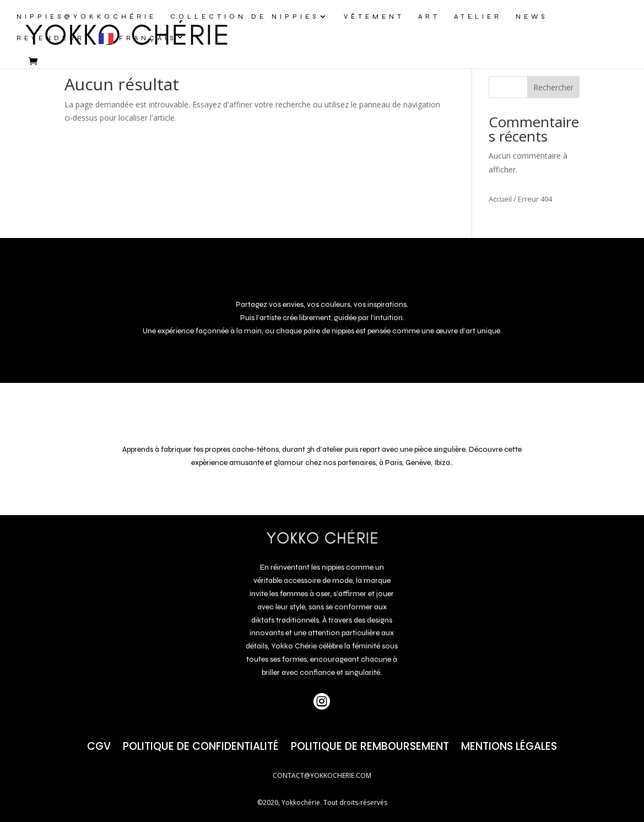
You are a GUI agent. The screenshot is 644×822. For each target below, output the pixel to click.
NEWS (532, 17)
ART (429, 17)
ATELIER (478, 17)
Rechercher (553, 87)
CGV (99, 745)
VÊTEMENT (374, 17)
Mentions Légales (509, 745)
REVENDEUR (51, 38)
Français (148, 38)
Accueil (500, 199)
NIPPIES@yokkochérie (86, 17)
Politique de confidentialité (201, 745)
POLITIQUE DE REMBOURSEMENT (370, 745)
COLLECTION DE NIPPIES (245, 17)
